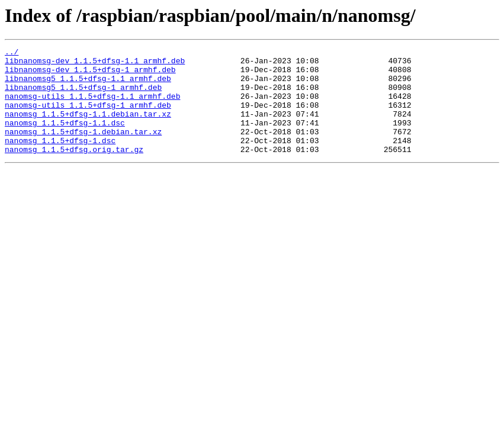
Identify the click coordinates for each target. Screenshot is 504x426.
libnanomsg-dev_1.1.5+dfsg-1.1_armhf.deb (95, 64)
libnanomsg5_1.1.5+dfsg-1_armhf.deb (83, 96)
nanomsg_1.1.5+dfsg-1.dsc (60, 160)
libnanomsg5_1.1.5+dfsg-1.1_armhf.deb (88, 85)
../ (12, 53)
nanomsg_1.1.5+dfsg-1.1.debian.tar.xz (88, 128)
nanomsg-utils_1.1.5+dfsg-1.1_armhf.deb (92, 106)
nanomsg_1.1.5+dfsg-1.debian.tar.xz (83, 149)
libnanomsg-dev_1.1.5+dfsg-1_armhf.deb (90, 75)
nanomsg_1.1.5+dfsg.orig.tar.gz (74, 170)
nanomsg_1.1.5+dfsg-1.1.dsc (65, 138)
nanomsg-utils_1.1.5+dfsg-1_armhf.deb (88, 117)
